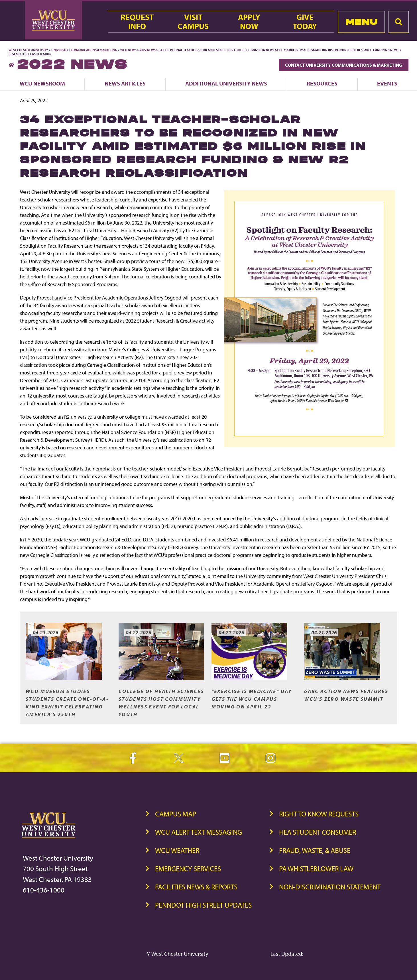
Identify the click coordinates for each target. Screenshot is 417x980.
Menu (362, 22)
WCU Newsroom (42, 83)
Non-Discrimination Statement (330, 887)
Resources (322, 83)
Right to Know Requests (319, 814)
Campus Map (176, 814)
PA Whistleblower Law (316, 868)
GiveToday (305, 22)
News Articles (125, 83)
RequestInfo (137, 22)
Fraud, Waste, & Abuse (315, 850)
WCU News (128, 50)
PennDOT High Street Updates (203, 905)
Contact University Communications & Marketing (344, 65)
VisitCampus (193, 22)
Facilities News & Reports (196, 887)
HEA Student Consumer (318, 832)
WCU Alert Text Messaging (199, 832)
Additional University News (226, 83)
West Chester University (28, 50)
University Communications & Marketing (84, 50)
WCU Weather (177, 850)
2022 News (148, 50)
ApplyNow (249, 22)
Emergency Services (188, 868)
